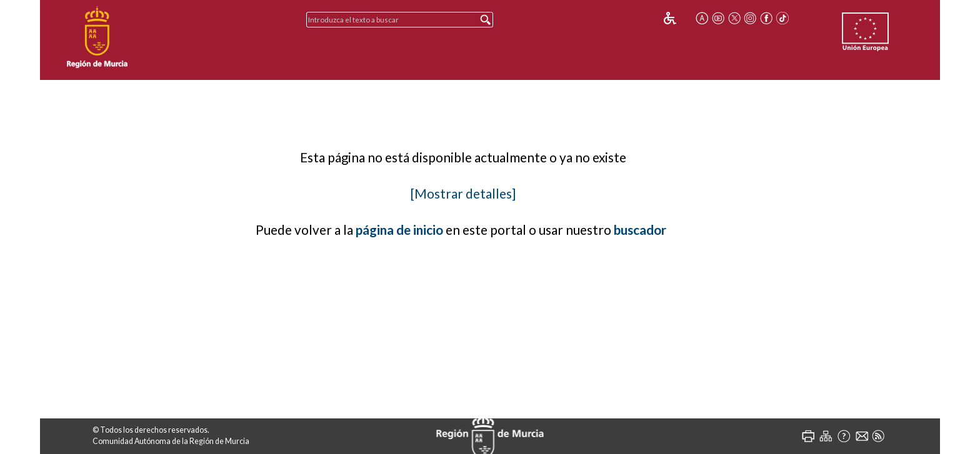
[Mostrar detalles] (463, 194)
